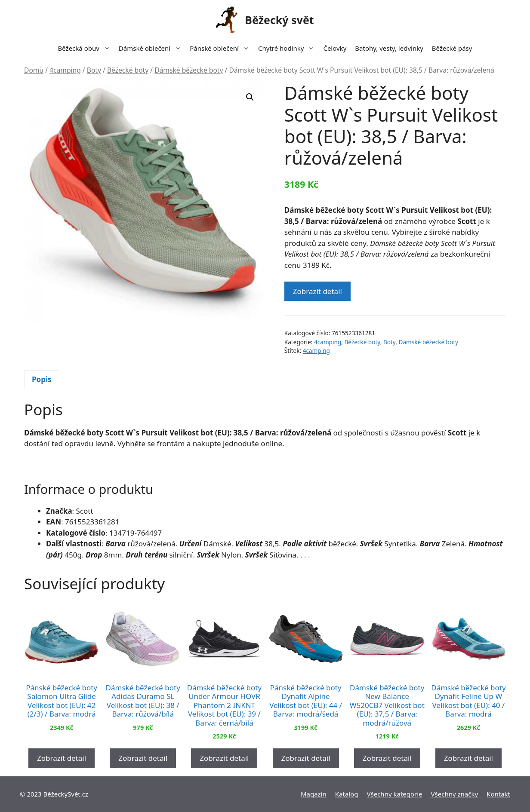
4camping (65, 70)
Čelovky (335, 48)
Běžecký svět (279, 20)
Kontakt (498, 794)
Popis (42, 379)
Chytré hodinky (288, 48)
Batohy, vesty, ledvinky (389, 48)
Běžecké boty (128, 70)
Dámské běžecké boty (189, 70)
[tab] (42, 380)
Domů (34, 70)
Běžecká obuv (86, 48)
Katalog (347, 794)
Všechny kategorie (395, 794)
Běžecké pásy (452, 48)
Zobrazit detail (317, 291)
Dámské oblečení (152, 48)
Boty (94, 70)
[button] (250, 97)
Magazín (314, 794)
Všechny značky (455, 794)
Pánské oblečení (222, 48)
